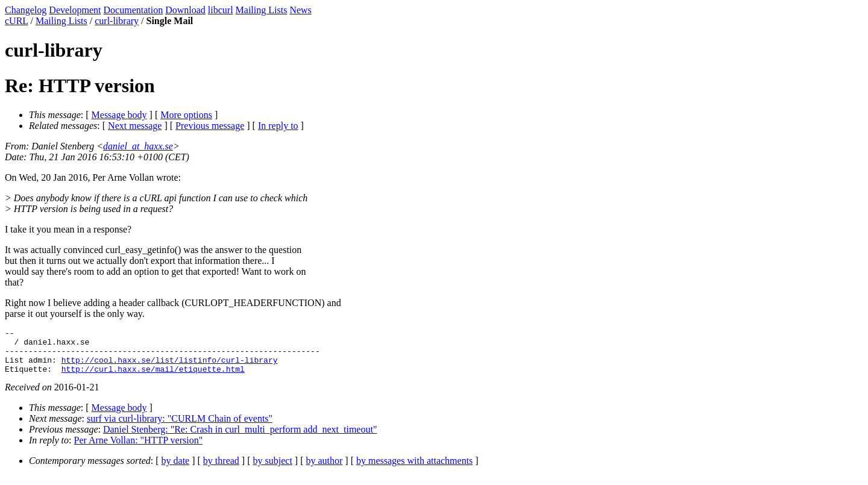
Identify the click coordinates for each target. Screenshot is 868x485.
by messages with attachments (414, 470)
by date (176, 470)
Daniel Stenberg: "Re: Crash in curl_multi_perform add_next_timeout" (240, 438)
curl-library (117, 21)
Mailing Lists (262, 10)
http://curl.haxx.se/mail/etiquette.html (153, 378)
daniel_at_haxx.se (138, 146)
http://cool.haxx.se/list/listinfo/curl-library (170, 367)
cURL (17, 21)
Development (75, 10)
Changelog (26, 10)
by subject (273, 470)
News (300, 10)
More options (186, 115)
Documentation (134, 10)
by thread (221, 470)
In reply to (278, 126)
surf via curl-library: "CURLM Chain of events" (180, 427)
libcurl (221, 10)
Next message (135, 126)
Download (185, 10)
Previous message (210, 126)
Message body (119, 115)
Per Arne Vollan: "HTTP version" (139, 449)
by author (324, 470)
